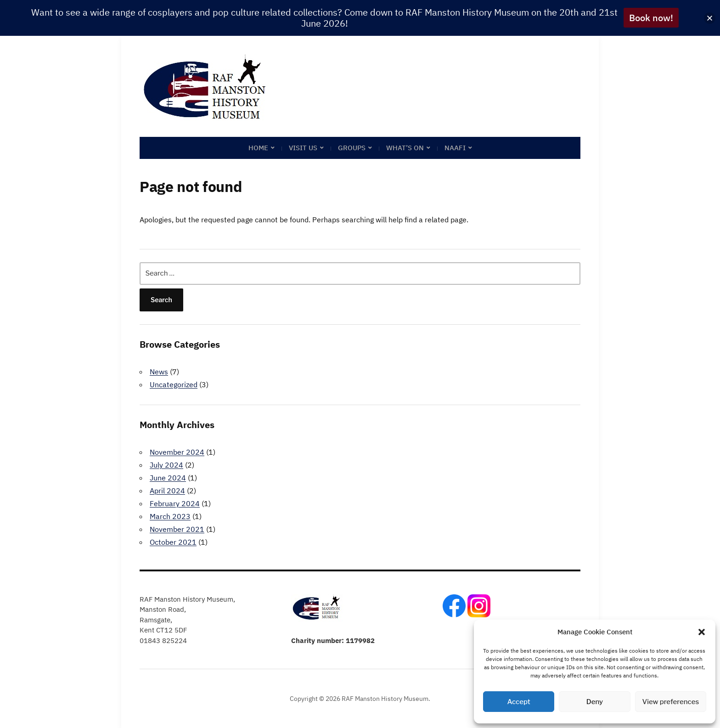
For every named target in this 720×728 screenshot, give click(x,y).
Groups (352, 148)
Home (258, 148)
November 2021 (177, 529)
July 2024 (166, 465)
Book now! (651, 18)
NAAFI (455, 148)
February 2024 (175, 503)
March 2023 (170, 516)
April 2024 (167, 491)
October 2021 (173, 542)
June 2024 (168, 478)
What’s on (405, 148)
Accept (519, 702)
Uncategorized (174, 384)
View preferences (670, 702)
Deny (595, 702)
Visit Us (303, 148)
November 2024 (177, 452)
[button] (702, 632)
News (159, 372)
